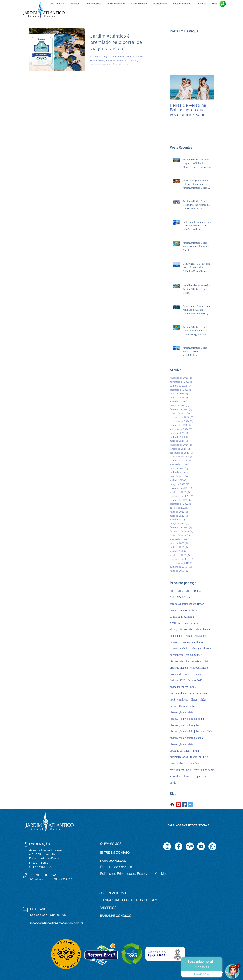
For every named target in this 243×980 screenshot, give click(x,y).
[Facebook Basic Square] (184, 804)
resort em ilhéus (199, 757)
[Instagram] (167, 846)
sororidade (176, 776)
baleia (207, 629)
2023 (189, 591)
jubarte (194, 706)
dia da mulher (194, 655)
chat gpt (196, 649)
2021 (173, 591)
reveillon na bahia (204, 770)
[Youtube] (201, 846)
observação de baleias (182, 744)
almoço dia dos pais (181, 629)
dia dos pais (177, 661)
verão (173, 783)
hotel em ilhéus (198, 693)
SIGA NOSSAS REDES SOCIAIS (189, 825)
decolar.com (177, 655)
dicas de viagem (179, 668)
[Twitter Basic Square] (190, 804)
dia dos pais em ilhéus (198, 661)
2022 (181, 591)
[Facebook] (178, 846)
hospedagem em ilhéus (183, 687)
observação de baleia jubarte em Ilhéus (192, 732)
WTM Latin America (182, 617)
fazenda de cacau (180, 674)
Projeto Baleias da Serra (184, 610)
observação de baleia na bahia (187, 738)
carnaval (175, 642)
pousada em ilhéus (180, 751)
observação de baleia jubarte (186, 725)
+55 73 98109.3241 (44, 875)
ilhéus (203, 700)
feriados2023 (195, 680)
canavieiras (201, 636)
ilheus (194, 700)
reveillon (194, 763)
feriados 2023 (178, 680)
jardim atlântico (179, 706)
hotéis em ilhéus (179, 700)
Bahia (197, 591)
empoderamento (200, 668)
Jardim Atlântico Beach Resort (187, 604)
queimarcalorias (179, 757)
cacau (189, 636)
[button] (116, 4)
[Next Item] (208, 87)
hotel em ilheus (179, 693)
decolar (208, 649)
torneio (188, 776)
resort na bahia (178, 763)
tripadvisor (201, 776)
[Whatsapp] (212, 846)
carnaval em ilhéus (192, 642)
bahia (198, 629)
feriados (196, 674)
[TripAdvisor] (190, 846)
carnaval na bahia (180, 649)
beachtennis (177, 636)
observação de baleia (182, 712)
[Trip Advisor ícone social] (172, 804)
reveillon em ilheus (181, 770)
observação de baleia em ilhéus (187, 719)
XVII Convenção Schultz (184, 623)
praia (196, 751)
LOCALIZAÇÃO (40, 844)
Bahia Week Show (180, 597)
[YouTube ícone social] (178, 804)
